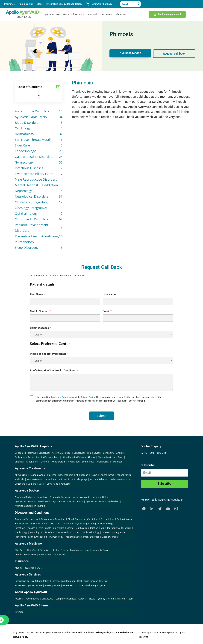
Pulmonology (56, 537)
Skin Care (20, 550)
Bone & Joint (45, 554)
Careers (83, 599)
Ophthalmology (91, 532)
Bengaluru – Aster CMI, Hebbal (55, 453)
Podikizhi (20, 479)
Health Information (74, 14)
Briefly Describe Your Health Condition (53, 370)
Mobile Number (39, 311)
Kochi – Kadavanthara (48, 457)
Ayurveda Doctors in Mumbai (30, 506)
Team (130, 599)
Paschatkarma (34, 479)
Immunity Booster (101, 550)
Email (106, 311)
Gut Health (60, 554)
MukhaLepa (82, 475)
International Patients (64, 581)
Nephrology (21, 532)
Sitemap (19, 612)
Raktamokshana (98, 479)
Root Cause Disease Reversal (93, 581)
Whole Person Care (73, 585)
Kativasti (65, 484)
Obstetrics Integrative (113, 532)
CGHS (40, 568)
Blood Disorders (76, 519)
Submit (101, 416)
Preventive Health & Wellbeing (31, 537)
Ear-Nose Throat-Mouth (27, 523)
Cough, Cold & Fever (25, 554)
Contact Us (48, 599)
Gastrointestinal (64, 523)
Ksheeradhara (66, 475)
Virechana (20, 484)
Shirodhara (50, 479)
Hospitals (93, 14)
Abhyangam (21, 475)
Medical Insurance (25, 568)
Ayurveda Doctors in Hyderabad (103, 501)
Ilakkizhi (52, 475)
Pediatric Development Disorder (82, 537)
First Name (37, 294)
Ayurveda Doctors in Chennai (68, 501)
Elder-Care (48, 523)
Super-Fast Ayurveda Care (29, 585)
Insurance (9, 4)
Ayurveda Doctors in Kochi (64, 497)
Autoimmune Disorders (53, 519)
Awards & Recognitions (27, 599)
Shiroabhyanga (79, 479)
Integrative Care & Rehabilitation (64, 4)
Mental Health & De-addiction (82, 528)
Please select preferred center (48, 354)
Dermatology (108, 519)
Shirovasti (64, 479)
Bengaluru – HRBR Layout (87, 453)
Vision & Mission (117, 599)
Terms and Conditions (62, 397)
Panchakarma (107, 475)
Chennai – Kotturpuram (53, 462)
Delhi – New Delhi (24, 457)
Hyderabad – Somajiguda (81, 462)
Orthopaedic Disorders (69, 532)
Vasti (41, 484)
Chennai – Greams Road (111, 457)
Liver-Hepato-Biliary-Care (51, 528)
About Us (121, 14)
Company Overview (66, 599)
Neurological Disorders (42, 532)
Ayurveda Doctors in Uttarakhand (32, 501)
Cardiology (93, 519)
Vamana (32, 484)
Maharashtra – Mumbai (109, 462)
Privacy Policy (88, 397)
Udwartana (52, 484)
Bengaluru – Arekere (114, 453)
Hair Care (32, 550)
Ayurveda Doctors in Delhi (94, 497)
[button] (58, 87)
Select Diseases (39, 328)
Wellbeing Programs (96, 585)
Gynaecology (82, 523)
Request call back (174, 54)
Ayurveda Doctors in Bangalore (31, 497)
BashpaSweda (37, 475)
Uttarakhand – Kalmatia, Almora (79, 457)
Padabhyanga (124, 475)
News (92, 599)
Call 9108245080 (130, 54)
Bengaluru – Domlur (25, 453)
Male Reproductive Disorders (116, 528)
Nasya (94, 475)
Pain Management (80, 550)
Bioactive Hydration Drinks (54, 550)
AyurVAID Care (52, 14)
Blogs (40, 4)
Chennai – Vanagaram (26, 462)
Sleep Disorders (110, 537)
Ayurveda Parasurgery (26, 519)
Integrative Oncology (102, 523)
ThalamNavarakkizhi (120, 479)
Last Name (109, 294)
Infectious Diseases (25, 528)
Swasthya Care (53, 585)
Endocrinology (124, 519)
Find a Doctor (26, 4)
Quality (102, 599)
